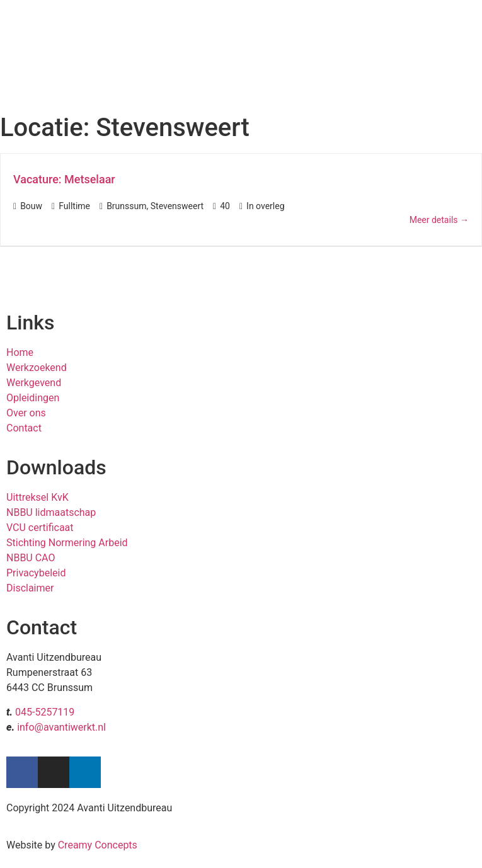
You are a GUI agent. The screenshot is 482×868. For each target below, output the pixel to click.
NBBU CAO (31, 558)
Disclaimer (30, 588)
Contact (24, 428)
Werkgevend (34, 383)
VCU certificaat (40, 528)
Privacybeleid (36, 573)
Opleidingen (33, 398)
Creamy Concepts (98, 845)
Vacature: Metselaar (64, 179)
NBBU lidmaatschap (51, 512)
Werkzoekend (37, 368)
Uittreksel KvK (37, 497)
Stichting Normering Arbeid (67, 543)
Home (20, 352)
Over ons (26, 413)
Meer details (439, 220)
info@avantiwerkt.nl (61, 727)
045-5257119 (45, 712)
